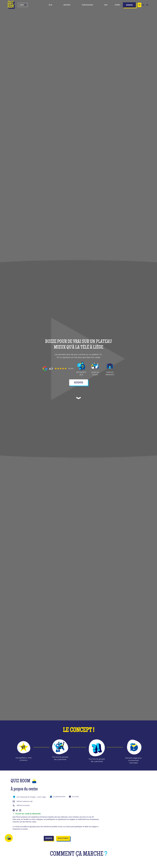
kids (106, 5)
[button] (50, 5)
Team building (87, 5)
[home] (11, 5)
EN (147, 5)
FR (139, 5)
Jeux (50, 5)
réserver (79, 383)
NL (143, 5)
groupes (67, 5)
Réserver (129, 5)
